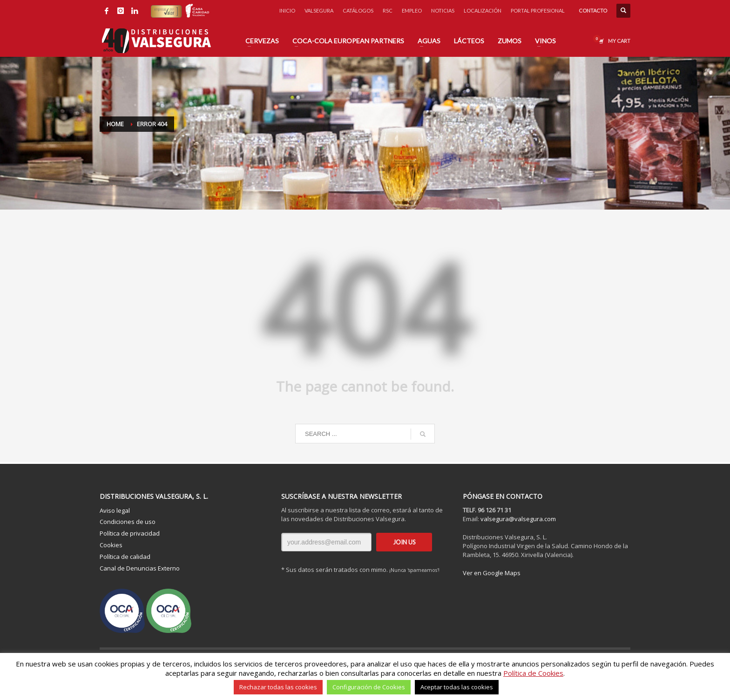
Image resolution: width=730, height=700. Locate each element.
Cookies (111, 545)
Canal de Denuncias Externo (140, 568)
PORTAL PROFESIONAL (538, 10)
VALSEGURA (319, 10)
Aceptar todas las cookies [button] (457, 687)
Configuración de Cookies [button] (369, 687)
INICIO (287, 10)
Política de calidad (125, 557)
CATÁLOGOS (358, 10)
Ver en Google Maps (492, 573)
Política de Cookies (533, 673)
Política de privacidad (130, 533)
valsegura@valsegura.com (518, 519)
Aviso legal (115, 510)
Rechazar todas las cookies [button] (278, 687)
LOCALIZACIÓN (483, 10)
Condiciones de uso (128, 522)
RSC (388, 10)
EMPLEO (412, 10)
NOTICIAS (443, 10)
